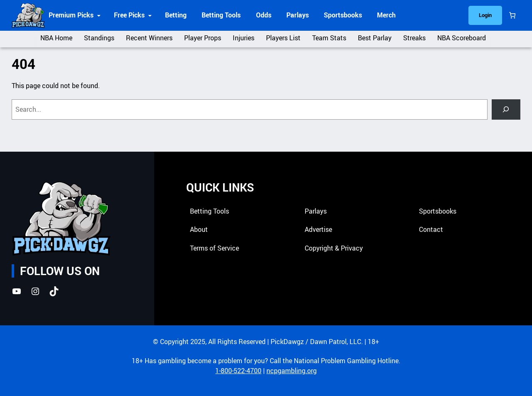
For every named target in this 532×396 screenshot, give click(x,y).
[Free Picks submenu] (150, 15)
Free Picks (129, 15)
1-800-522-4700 (238, 371)
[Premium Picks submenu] (99, 15)
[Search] (506, 109)
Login (485, 15)
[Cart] (512, 16)
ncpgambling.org (292, 371)
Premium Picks (71, 15)
